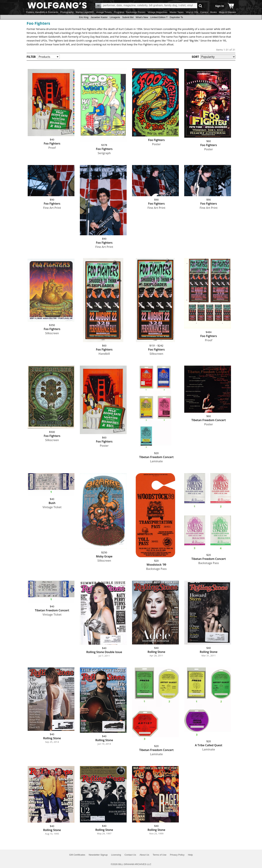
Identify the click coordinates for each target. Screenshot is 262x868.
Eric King (84, 17)
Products (44, 57)
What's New (142, 17)
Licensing (116, 855)
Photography (67, 12)
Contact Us (130, 855)
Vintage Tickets (104, 12)
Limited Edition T (159, 17)
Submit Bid (128, 17)
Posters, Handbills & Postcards (42, 12)
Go (200, 6)
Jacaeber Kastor (99, 17)
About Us (144, 855)
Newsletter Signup (98, 855)
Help (190, 855)
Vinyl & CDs (192, 12)
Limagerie (115, 17)
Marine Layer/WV (85, 12)
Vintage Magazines (158, 12)
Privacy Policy (177, 855)
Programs (119, 12)
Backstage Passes (136, 12)
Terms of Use (160, 855)
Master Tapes (177, 12)
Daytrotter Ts (176, 17)
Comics (204, 12)
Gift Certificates (77, 855)
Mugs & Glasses (227, 12)
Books (214, 12)
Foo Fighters (38, 23)
